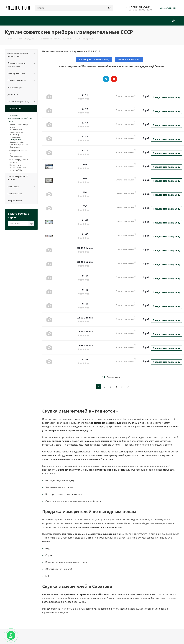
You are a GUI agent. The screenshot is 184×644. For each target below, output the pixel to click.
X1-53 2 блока (85, 318)
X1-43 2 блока (85, 248)
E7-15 (85, 150)
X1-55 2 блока (85, 345)
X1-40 (85, 220)
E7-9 (85, 178)
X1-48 (85, 290)
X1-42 (85, 234)
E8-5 (85, 206)
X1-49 (85, 304)
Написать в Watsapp (129, 59)
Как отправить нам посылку (94, 59)
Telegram (106, 79)
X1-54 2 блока (85, 332)
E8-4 (85, 192)
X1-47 (85, 276)
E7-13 (85, 123)
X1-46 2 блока (85, 262)
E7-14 (85, 137)
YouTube (114, 79)
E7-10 (85, 109)
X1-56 (85, 359)
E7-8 (85, 164)
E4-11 (85, 95)
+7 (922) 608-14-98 (140, 7)
